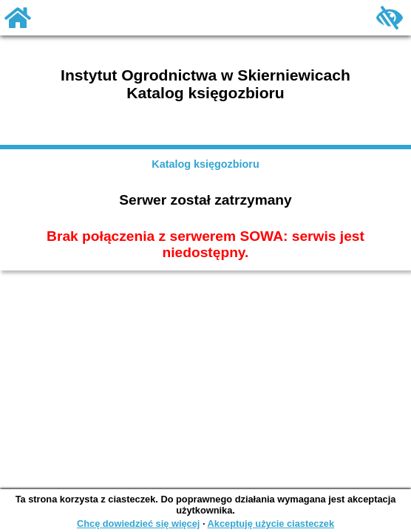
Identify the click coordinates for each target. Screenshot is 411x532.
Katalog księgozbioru (205, 164)
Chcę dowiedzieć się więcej (138, 524)
